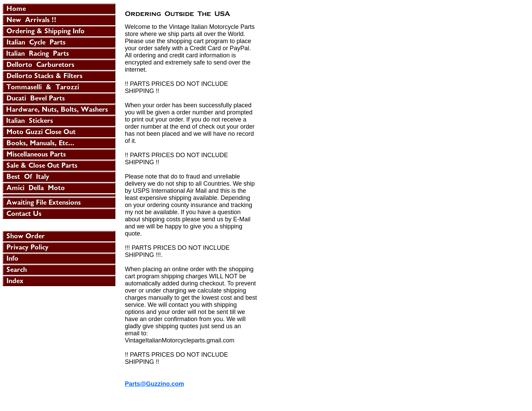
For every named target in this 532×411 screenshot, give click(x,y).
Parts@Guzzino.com (155, 384)
